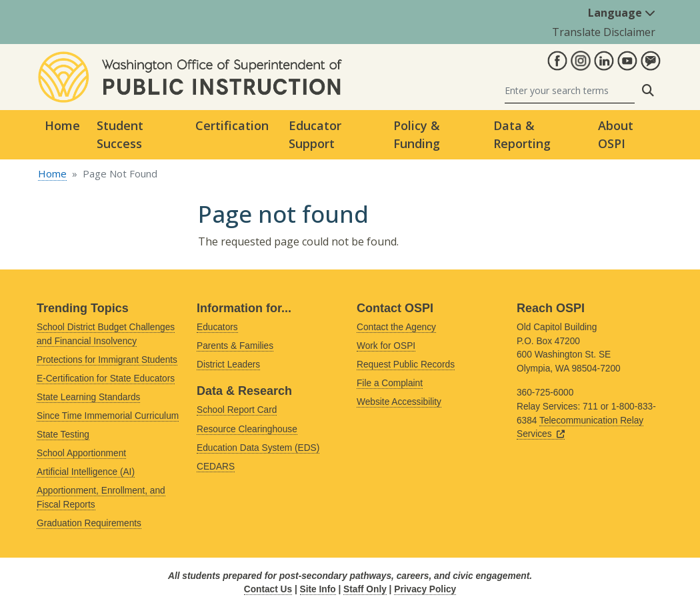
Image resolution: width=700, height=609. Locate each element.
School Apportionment (81, 453)
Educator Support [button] (315, 134)
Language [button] (622, 13)
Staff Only (365, 589)
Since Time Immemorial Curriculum (108, 416)
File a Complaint (390, 383)
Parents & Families (235, 346)
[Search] (570, 90)
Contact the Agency (396, 327)
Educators (217, 327)
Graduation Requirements (89, 523)
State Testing (63, 435)
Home (62, 125)
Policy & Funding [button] (417, 134)
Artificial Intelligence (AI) (86, 472)
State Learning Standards (88, 397)
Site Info (318, 589)
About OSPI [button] (616, 134)
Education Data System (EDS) (258, 448)
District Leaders (228, 365)
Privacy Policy (425, 589)
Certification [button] (232, 125)
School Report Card (237, 410)
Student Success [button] (120, 134)
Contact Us (268, 589)
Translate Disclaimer (604, 32)
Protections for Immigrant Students (107, 360)
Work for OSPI (386, 346)
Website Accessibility (399, 402)
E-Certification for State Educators (106, 379)
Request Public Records (406, 365)
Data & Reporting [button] (522, 134)
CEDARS (216, 467)
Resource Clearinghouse (247, 429)
